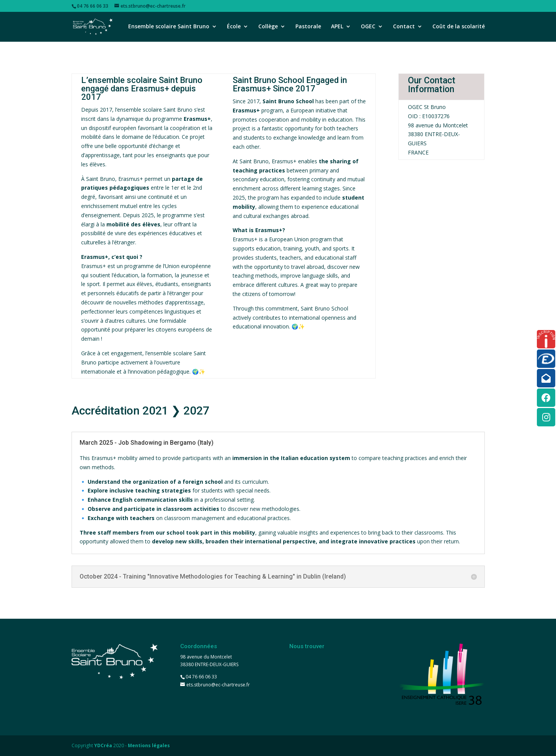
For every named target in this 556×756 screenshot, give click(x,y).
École (234, 27)
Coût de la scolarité (459, 27)
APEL (337, 27)
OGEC (368, 27)
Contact (404, 27)
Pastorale (308, 27)
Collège (268, 27)
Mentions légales (149, 745)
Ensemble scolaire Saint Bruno (169, 27)
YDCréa (103, 745)
